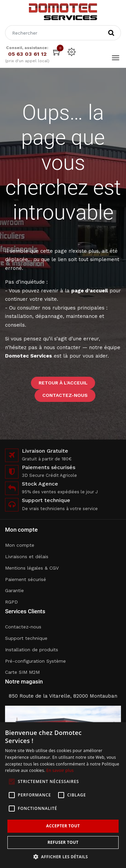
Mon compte (20, 545)
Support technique (26, 638)
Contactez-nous (65, 395)
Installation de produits (32, 650)
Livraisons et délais (27, 556)
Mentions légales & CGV (32, 568)
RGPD (11, 602)
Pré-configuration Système (35, 661)
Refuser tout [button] (63, 842)
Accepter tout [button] (63, 826)
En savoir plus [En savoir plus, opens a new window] (60, 770)
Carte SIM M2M (22, 672)
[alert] (63, 795)
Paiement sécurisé (26, 579)
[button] (63, 857)
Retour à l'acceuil (63, 383)
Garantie (14, 590)
